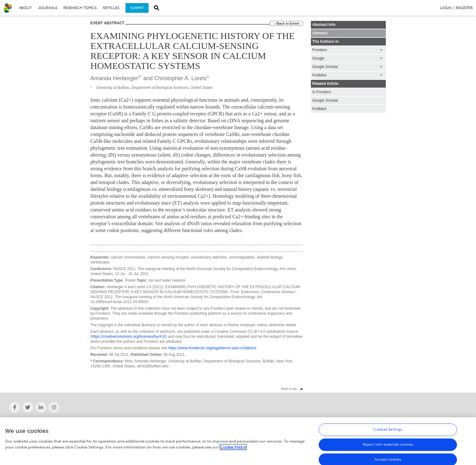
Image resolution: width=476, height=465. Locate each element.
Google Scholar (325, 100)
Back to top (289, 389)
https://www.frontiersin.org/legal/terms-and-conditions (212, 348)
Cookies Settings (388, 432)
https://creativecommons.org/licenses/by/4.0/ (129, 337)
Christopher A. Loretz (181, 78)
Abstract (320, 33)
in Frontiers (322, 92)
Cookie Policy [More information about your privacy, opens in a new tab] (233, 449)
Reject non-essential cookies (388, 447)
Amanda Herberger (114, 78)
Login (446, 8)
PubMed (319, 109)
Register (464, 8)
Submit (137, 8)
